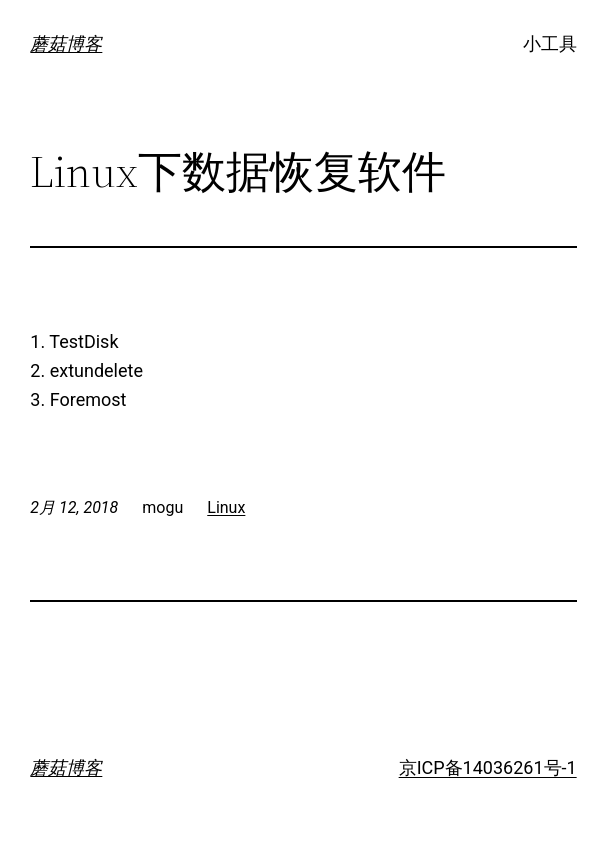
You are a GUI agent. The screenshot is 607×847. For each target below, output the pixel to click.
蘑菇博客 (66, 43)
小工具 (550, 43)
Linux (226, 507)
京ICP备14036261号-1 (488, 767)
